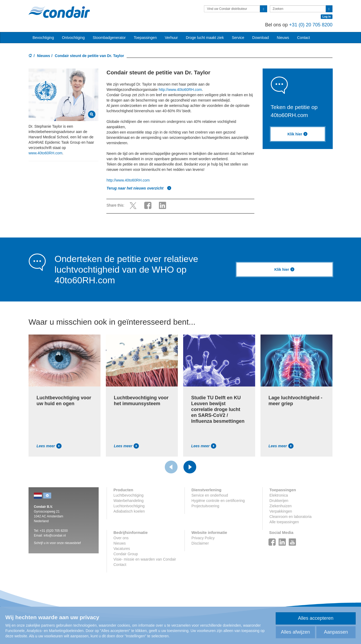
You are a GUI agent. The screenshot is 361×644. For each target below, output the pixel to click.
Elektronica (278, 495)
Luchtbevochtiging (129, 495)
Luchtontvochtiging (129, 506)
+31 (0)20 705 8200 (54, 531)
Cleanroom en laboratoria (290, 517)
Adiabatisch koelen (129, 511)
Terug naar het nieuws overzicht (139, 188)
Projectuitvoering (205, 506)
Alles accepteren (316, 618)
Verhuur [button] (171, 38)
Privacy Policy (203, 538)
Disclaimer (200, 543)
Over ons (121, 538)
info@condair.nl (55, 536)
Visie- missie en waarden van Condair (145, 559)
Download (260, 38)
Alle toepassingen (284, 522)
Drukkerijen (279, 501)
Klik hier (298, 134)
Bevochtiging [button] (43, 38)
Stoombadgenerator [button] (109, 38)
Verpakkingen (281, 511)
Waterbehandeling (129, 501)
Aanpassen (336, 632)
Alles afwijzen (295, 632)
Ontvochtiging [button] (73, 38)
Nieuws (44, 56)
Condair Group (126, 554)
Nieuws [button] (283, 38)
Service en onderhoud (210, 495)
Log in (327, 17)
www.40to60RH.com (45, 153)
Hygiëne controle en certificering (218, 501)
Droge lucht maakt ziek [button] (205, 38)
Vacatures (122, 549)
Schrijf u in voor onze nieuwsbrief (57, 543)
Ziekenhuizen (280, 506)
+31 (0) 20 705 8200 (311, 25)
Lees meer (49, 446)
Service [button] (238, 38)
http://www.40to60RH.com (180, 90)
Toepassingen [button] (145, 38)
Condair (59, 12)
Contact (303, 38)
